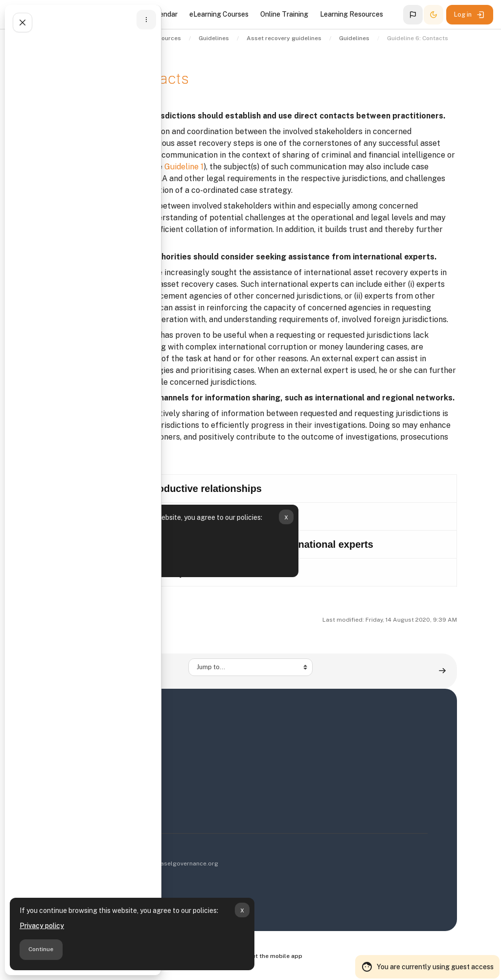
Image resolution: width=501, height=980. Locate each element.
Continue (41, 949)
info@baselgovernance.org (179, 863)
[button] (413, 15)
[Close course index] (23, 23)
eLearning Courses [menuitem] (219, 14)
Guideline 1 (184, 167)
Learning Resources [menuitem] (352, 14)
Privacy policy (42, 926)
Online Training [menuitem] (284, 14)
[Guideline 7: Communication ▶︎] (442, 671)
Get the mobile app (275, 956)
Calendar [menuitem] (163, 14)
